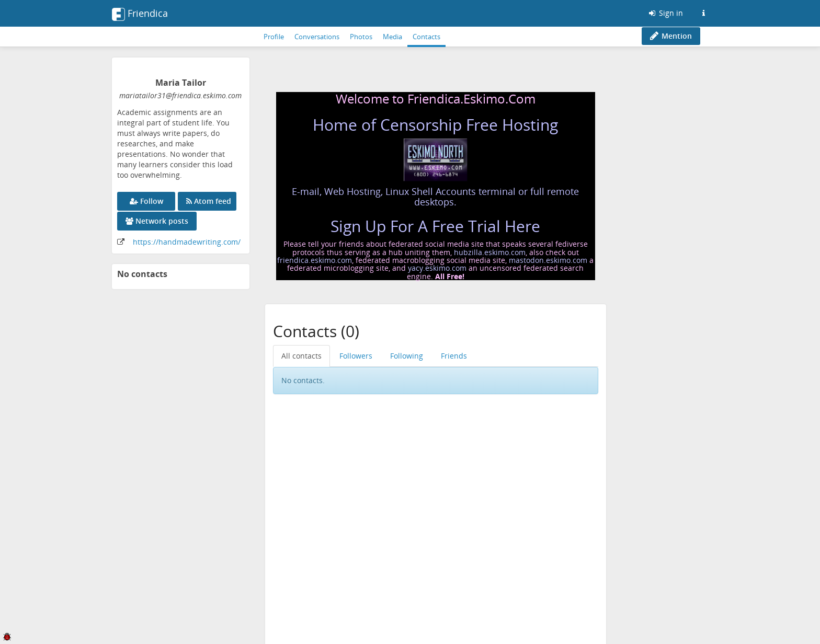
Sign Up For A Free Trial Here (435, 226)
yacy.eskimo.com (437, 268)
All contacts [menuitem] (301, 356)
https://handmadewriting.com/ (187, 242)
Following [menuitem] (407, 356)
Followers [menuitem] (356, 356)
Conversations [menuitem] (317, 37)
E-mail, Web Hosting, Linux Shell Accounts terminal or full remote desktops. (435, 197)
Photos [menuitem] (361, 37)
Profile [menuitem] (274, 37)
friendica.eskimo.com (315, 260)
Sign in (665, 13)
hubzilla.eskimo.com (490, 252)
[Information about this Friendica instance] (703, 13)
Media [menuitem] (392, 37)
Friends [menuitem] (454, 356)
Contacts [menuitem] (426, 37)
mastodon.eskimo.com (548, 260)
